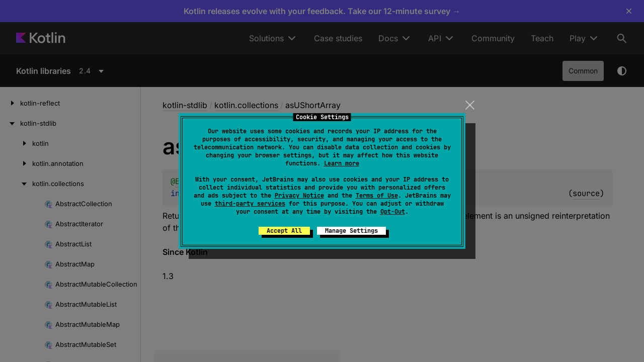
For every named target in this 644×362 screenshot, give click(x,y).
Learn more (342, 163)
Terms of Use (377, 196)
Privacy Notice (299, 196)
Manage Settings (351, 231)
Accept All (284, 231)
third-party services (250, 204)
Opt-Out (393, 212)
